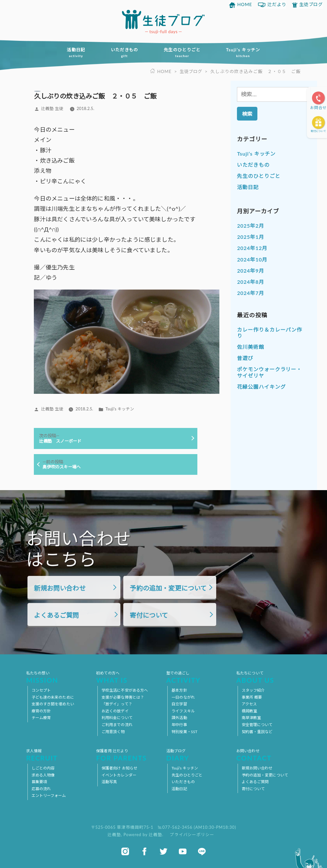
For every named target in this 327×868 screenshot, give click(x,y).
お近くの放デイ (115, 711)
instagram (125, 851)
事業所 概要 (252, 697)
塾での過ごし (199, 677)
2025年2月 (251, 226)
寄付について (318, 131)
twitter (163, 851)
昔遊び (245, 358)
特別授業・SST (184, 732)
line (202, 851)
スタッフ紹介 (253, 690)
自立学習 (179, 704)
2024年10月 (252, 259)
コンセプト (41, 690)
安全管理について (257, 725)
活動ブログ (199, 755)
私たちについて (269, 677)
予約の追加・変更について (168, 588)
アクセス (249, 704)
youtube (183, 851)
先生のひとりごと (183, 53)
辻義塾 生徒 (52, 108)
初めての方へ (128, 677)
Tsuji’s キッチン (246, 53)
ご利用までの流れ (117, 725)
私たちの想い (58, 677)
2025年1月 (251, 237)
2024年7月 (251, 293)
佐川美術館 (251, 347)
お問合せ (318, 108)
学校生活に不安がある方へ (125, 690)
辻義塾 (114, 835)
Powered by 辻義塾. (144, 835)
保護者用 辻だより (128, 755)
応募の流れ (41, 789)
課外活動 (179, 718)
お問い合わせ (269, 755)
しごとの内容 (43, 768)
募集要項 (39, 782)
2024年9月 (251, 271)
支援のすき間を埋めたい (53, 704)
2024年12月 (252, 248)
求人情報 (58, 755)
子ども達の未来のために (53, 697)
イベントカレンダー (119, 775)
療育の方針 (41, 711)
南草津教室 (251, 718)
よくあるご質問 (56, 615)
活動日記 (73, 53)
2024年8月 (251, 282)
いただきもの (123, 53)
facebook (144, 851)
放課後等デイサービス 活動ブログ (163, 19)
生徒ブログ (311, 4)
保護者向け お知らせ (119, 768)
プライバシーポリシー (192, 835)
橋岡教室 (249, 711)
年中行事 (179, 725)
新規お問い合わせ (60, 588)
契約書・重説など (257, 732)
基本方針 (179, 690)
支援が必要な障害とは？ (123, 697)
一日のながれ (183, 697)
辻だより (277, 4)
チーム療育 (41, 718)
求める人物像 (43, 775)
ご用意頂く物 (113, 732)
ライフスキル (183, 711)
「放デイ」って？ (117, 704)
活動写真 (109, 782)
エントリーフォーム (49, 795)
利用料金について (117, 718)
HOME (245, 4)
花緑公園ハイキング (261, 387)
